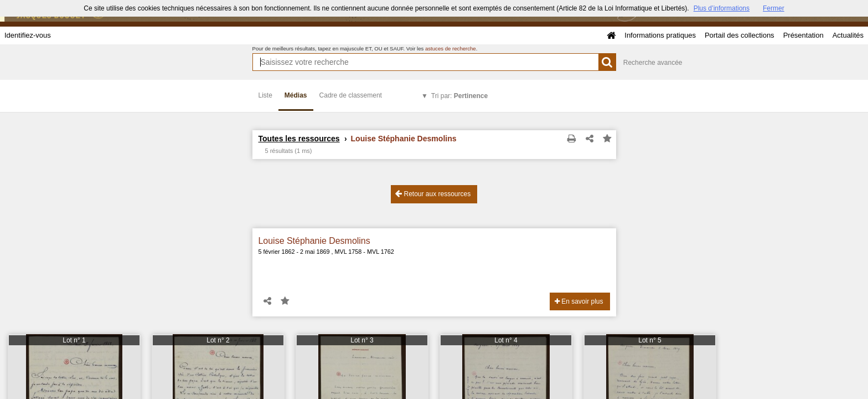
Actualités (848, 35)
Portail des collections (740, 35)
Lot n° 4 (506, 340)
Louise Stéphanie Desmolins (314, 241)
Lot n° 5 (650, 340)
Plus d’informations (722, 8)
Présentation (804, 35)
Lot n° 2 (218, 340)
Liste (265, 95)
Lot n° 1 (74, 340)
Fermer (774, 8)
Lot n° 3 (362, 340)
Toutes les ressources (299, 139)
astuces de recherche (451, 48)
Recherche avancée (653, 63)
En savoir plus (579, 301)
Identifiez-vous (28, 35)
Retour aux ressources (433, 194)
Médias (296, 95)
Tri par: (459, 96)
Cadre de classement (351, 95)
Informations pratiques (660, 35)
